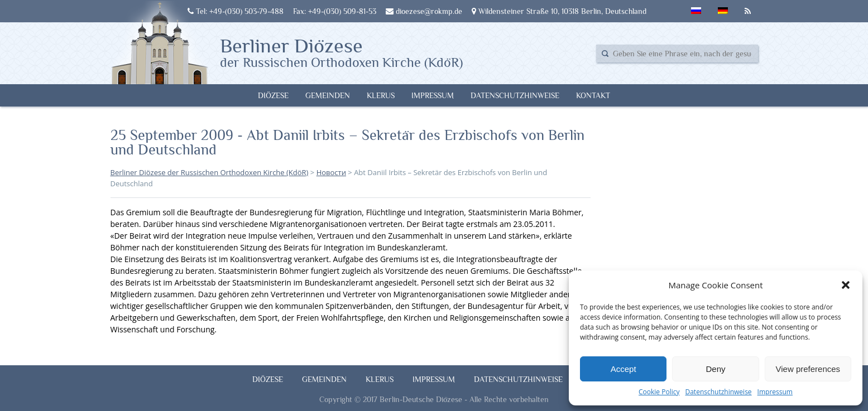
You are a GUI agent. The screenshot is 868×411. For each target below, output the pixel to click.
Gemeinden (328, 95)
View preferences (808, 369)
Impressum (775, 392)
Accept (624, 369)
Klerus (381, 95)
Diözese (273, 95)
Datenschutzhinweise (718, 392)
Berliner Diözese (341, 52)
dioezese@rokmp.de (424, 11)
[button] (846, 285)
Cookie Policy (659, 392)
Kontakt (593, 95)
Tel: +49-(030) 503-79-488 (236, 11)
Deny (715, 369)
